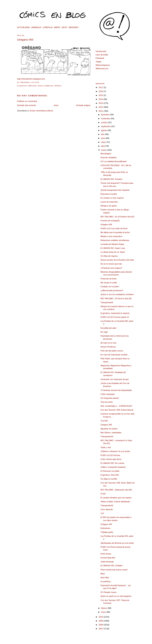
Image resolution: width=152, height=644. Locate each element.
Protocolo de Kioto (109, 279)
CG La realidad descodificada (113, 161)
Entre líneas (106, 554)
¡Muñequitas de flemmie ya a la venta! (117, 543)
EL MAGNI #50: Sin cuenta (112, 463)
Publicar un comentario (27, 101)
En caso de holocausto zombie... (115, 355)
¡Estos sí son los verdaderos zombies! (117, 294)
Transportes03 (107, 436)
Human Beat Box (108, 558)
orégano (32, 86)
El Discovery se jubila (110, 471)
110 (102, 513)
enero (104, 612)
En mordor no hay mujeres (112, 198)
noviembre (106, 119)
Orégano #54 (106, 524)
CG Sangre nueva (108, 592)
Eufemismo (105, 528)
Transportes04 (107, 302)
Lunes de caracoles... (110, 202)
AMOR (57, 27)
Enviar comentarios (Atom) (41, 111)
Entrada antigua (83, 105)
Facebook (100, 58)
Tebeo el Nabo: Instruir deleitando (115, 502)
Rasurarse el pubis (109, 194)
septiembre (106, 126)
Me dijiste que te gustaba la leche (115, 232)
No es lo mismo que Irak (111, 264)
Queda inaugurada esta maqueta (115, 190)
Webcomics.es (102, 68)
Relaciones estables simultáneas (115, 240)
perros (58, 86)
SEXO (64, 27)
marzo (104, 150)
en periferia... (106, 581)
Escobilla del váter (109, 328)
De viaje (104, 332)
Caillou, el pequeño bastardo (113, 467)
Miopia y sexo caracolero (111, 236)
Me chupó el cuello (109, 283)
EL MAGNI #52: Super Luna (113, 248)
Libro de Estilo (102, 55)
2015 (101, 95)
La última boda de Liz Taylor (113, 252)
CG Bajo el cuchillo (109, 479)
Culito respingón (108, 394)
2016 (101, 91)
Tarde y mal (106, 447)
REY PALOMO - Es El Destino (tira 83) (117, 217)
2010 (101, 617)
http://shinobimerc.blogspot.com (31, 79)
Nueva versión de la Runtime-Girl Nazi (117, 260)
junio (103, 138)
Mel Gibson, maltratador (111, 433)
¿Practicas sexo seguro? (111, 268)
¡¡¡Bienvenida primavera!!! (112, 290)
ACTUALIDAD (24, 27)
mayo (104, 142)
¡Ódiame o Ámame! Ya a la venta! (115, 451)
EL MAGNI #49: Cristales (111, 566)
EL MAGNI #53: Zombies (111, 179)
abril (103, 146)
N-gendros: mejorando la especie (115, 313)
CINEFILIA (48, 27)
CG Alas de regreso (109, 256)
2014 (101, 99)
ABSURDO (74, 27)
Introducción (101, 51)
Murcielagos (106, 154)
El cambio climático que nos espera (116, 498)
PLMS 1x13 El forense (110, 455)
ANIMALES (36, 27)
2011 (101, 111)
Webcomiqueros (103, 65)
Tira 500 (104, 421)
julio (103, 134)
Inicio (56, 105)
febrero (104, 608)
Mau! (103, 574)
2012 (101, 107)
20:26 (37, 82)
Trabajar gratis (107, 532)
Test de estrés (107, 402)
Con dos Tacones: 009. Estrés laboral (117, 410)
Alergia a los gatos (109, 206)
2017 (101, 87)
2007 (101, 629)
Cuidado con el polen (110, 287)
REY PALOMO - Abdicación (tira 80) (116, 490)
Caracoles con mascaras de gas (115, 379)
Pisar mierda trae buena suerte (114, 570)
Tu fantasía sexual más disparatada (116, 390)
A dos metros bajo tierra (111, 459)
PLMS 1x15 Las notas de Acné (114, 228)
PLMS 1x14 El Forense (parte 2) (115, 317)
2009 (101, 621)
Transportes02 (107, 505)
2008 (101, 625)
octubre (105, 122)
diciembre (106, 115)
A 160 (103, 494)
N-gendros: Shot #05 (110, 475)
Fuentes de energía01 (110, 221)
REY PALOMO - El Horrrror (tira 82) (116, 298)
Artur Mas (105, 578)
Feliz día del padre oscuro (112, 351)
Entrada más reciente (27, 105)
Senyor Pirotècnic (108, 347)
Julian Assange (107, 562)
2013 (101, 103)
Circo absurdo (107, 509)
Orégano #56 (106, 224)
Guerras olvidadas (109, 157)
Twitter (99, 62)
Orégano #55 (25, 40)
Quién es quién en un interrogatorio (116, 596)
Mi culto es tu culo (108, 343)
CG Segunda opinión (110, 398)
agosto (104, 130)
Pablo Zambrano (45, 86)
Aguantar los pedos (109, 429)
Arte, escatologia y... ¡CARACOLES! (116, 406)
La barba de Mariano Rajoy (112, 244)
